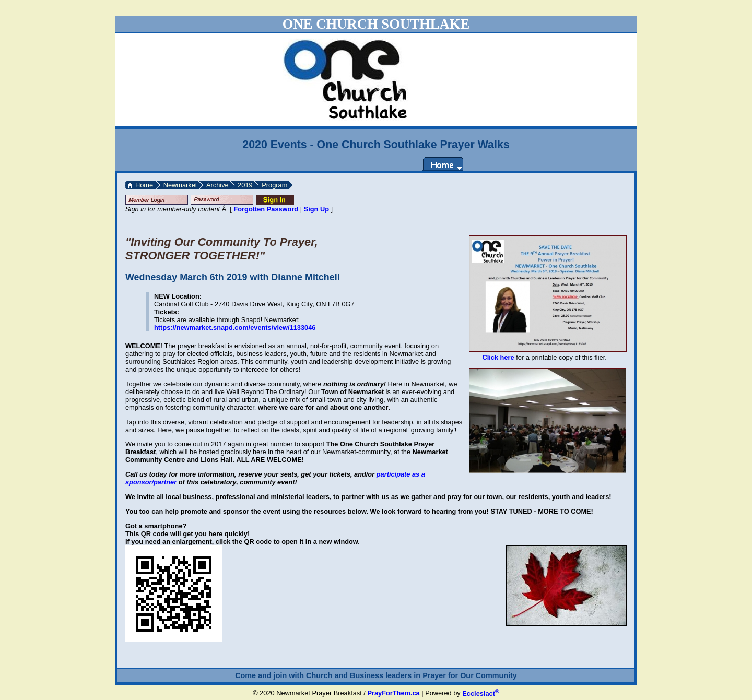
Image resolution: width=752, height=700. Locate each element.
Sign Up (316, 209)
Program (274, 185)
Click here (498, 357)
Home (144, 185)
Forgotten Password (266, 209)
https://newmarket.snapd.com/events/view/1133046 (235, 328)
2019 (245, 185)
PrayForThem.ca (393, 693)
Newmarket (180, 185)
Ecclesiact (480, 693)
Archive (218, 185)
